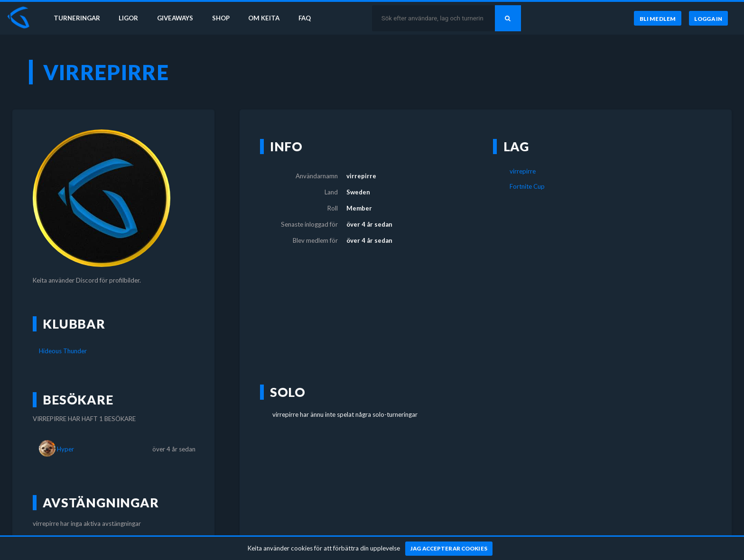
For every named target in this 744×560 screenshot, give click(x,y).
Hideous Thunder (63, 351)
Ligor (128, 18)
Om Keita (264, 18)
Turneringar (77, 18)
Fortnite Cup (527, 186)
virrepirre (523, 171)
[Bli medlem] (657, 18)
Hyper (65, 449)
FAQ (305, 18)
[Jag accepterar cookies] (449, 549)
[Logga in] (708, 18)
